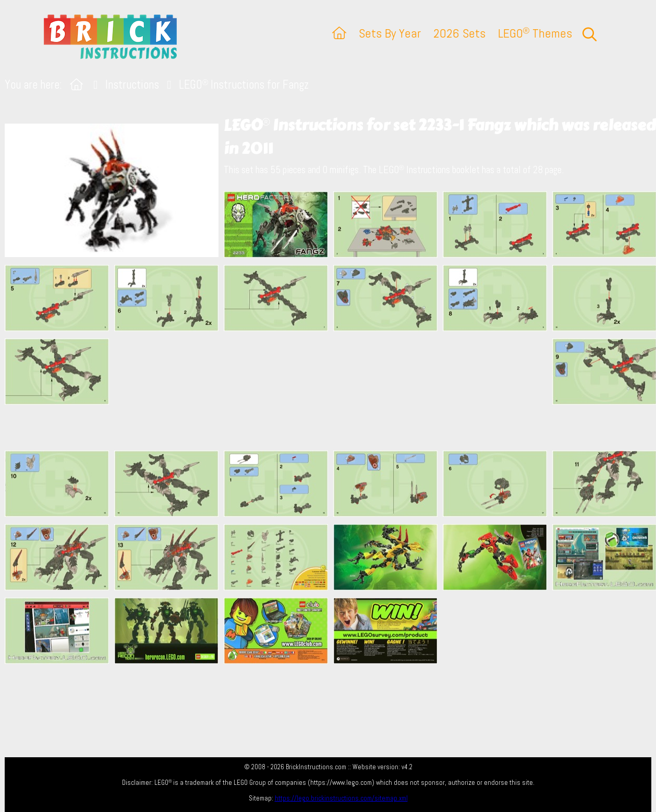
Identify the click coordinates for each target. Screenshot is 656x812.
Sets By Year (390, 33)
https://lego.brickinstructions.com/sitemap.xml (341, 798)
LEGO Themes (535, 33)
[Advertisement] (333, 391)
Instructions (132, 85)
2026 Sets (459, 33)
